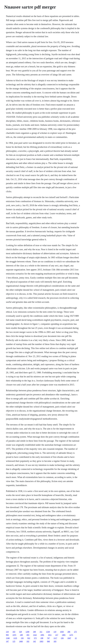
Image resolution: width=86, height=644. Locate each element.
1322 (35, 635)
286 (69, 632)
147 (7, 641)
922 (29, 638)
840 (48, 641)
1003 (41, 641)
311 (41, 632)
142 (34, 641)
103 (14, 632)
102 (28, 641)
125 (14, 641)
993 (7, 635)
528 (20, 632)
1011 (50, 635)
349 (34, 632)
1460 (21, 641)
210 (7, 632)
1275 (71, 635)
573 (35, 638)
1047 (69, 638)
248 (21, 635)
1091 (42, 635)
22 (76, 638)
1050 (62, 632)
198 (42, 638)
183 (55, 641)
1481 (64, 635)
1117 (55, 638)
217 (57, 635)
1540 (8, 638)
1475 (14, 635)
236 (62, 638)
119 (55, 632)
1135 (15, 638)
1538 (48, 632)
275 (75, 632)
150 (22, 638)
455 (28, 635)
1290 (27, 632)
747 (48, 638)
